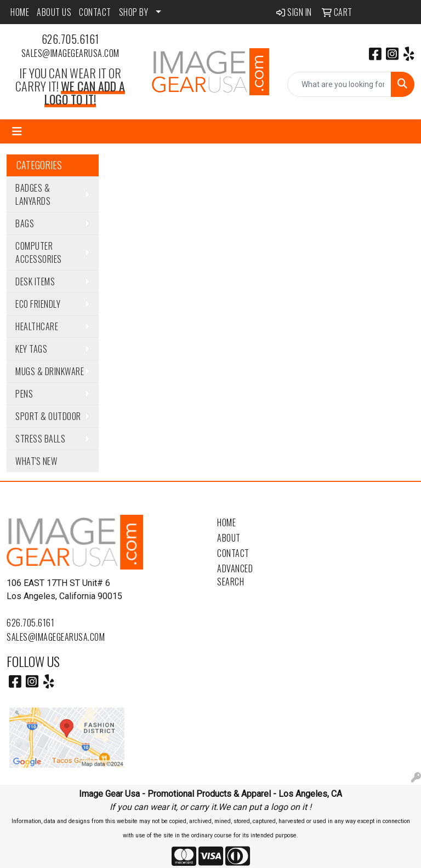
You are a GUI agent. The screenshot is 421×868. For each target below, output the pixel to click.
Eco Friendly (38, 304)
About (229, 538)
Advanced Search (235, 575)
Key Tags (31, 349)
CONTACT (95, 12)
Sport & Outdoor (48, 416)
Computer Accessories (39, 252)
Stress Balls (40, 439)
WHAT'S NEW (36, 461)
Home (226, 522)
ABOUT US (54, 12)
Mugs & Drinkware (50, 371)
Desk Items (35, 281)
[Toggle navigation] (17, 131)
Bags (25, 223)
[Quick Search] (339, 84)
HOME (20, 12)
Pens (24, 394)
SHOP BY (134, 12)
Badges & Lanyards (33, 194)
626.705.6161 (70, 39)
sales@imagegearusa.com (70, 53)
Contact (233, 553)
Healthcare (37, 326)
